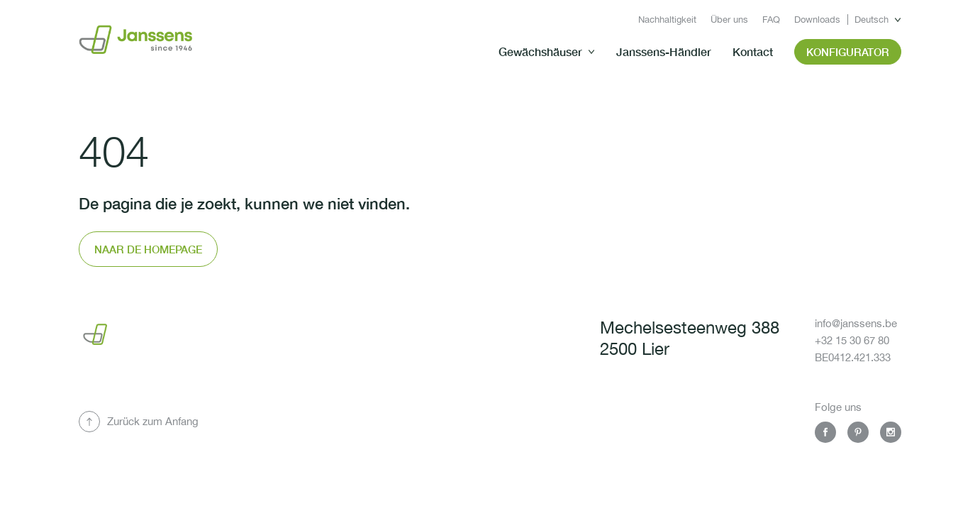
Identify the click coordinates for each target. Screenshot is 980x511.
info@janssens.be (856, 323)
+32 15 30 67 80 (852, 340)
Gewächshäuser (540, 52)
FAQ (771, 20)
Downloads (817, 20)
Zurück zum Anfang (153, 421)
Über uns (729, 20)
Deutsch (872, 20)
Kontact (753, 51)
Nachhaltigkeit (667, 20)
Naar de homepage (148, 249)
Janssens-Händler (664, 51)
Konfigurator (848, 52)
